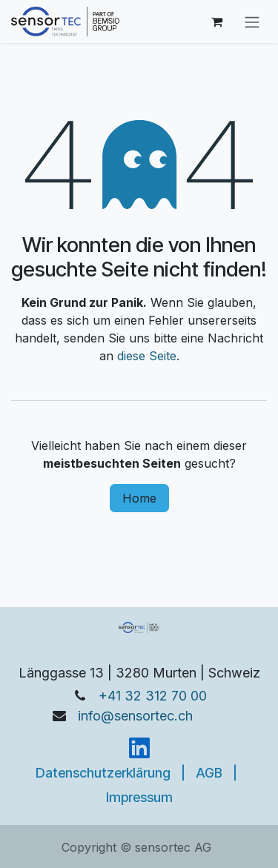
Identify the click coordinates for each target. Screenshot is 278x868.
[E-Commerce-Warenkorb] (216, 21)
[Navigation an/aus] (252, 21)
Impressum (139, 797)
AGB (209, 773)
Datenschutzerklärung (103, 773)
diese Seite (147, 356)
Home (139, 498)
